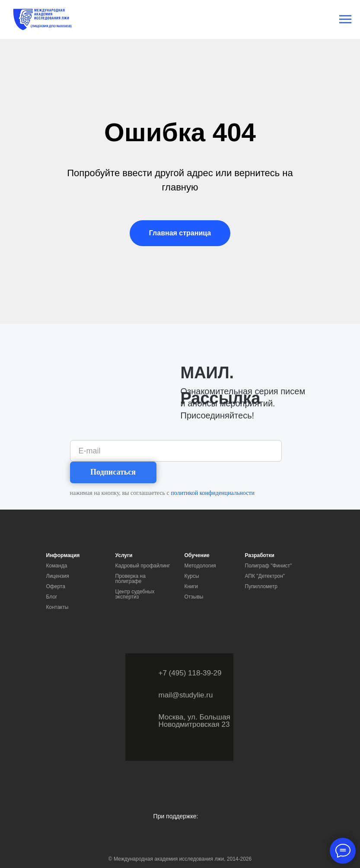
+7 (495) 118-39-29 (190, 673)
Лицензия (58, 576)
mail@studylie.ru (186, 695)
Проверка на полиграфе (131, 579)
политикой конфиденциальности (213, 493)
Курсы (192, 576)
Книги (191, 586)
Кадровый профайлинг (143, 566)
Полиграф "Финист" (269, 566)
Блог (52, 597)
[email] (176, 451)
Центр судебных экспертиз (135, 594)
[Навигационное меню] (345, 19)
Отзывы (194, 597)
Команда (57, 566)
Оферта (56, 586)
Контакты (57, 607)
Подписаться (113, 472)
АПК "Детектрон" (265, 576)
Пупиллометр (261, 586)
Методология (200, 566)
